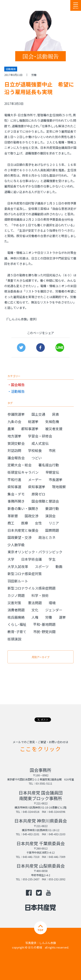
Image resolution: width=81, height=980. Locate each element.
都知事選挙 (30, 429)
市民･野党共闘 (44, 632)
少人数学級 (16, 545)
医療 (25, 523)
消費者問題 (16, 610)
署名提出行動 (49, 465)
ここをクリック (41, 749)
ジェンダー (54, 610)
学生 (52, 559)
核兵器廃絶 (16, 617)
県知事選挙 (37, 487)
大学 (11, 559)
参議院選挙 (16, 414)
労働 (34, 75)
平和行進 (14, 480)
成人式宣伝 (40, 443)
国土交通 (38, 414)
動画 (59, 566)
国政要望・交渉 (19, 537)
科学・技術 (40, 595)
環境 (52, 603)
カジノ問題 (16, 595)
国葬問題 (52, 530)
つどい (37, 458)
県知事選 (14, 487)
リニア (54, 523)
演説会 (50, 516)
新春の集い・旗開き (23, 508)
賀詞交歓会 (16, 443)
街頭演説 (14, 639)
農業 (11, 429)
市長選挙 (55, 480)
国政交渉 (31, 516)
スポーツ (42, 566)
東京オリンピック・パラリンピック (35, 552)
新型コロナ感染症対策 (25, 574)
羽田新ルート (18, 581)
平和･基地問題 (44, 624)
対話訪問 (14, 450)
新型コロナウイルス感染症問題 (31, 588)
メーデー (35, 480)
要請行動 (52, 508)
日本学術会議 (31, 559)
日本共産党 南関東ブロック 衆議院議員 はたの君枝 (29, 5)
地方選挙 (14, 436)
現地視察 (59, 487)
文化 (35, 610)
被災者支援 (54, 429)
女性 (38, 523)
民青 (55, 414)
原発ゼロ (38, 494)
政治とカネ (47, 537)
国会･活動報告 (41, 56)
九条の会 (14, 422)
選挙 (62, 617)
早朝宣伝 (52, 472)
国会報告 (18, 385)
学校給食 (35, 450)
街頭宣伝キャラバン (23, 472)
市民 (52, 450)
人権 (35, 617)
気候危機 (52, 422)
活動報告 (18, 391)
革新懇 (13, 516)
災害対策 (14, 603)
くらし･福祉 (17, 624)
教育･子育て (17, 632)
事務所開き (16, 501)
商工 (11, 523)
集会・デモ (16, 494)
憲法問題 (35, 603)
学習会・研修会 (40, 436)
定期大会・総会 (19, 465)
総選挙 (33, 422)
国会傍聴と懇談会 (45, 501)
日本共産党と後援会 (23, 530)
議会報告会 (16, 458)
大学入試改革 (18, 566)
